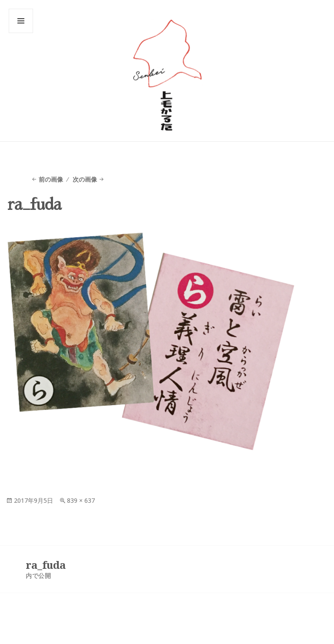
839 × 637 (81, 500)
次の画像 (85, 179)
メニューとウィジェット (21, 33)
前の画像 (51, 179)
